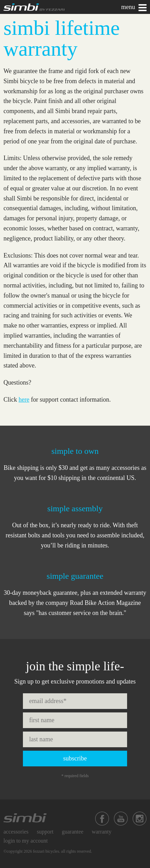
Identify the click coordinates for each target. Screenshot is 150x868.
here (24, 400)
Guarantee (73, 832)
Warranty (102, 832)
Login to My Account (26, 841)
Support (45, 832)
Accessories (16, 832)
